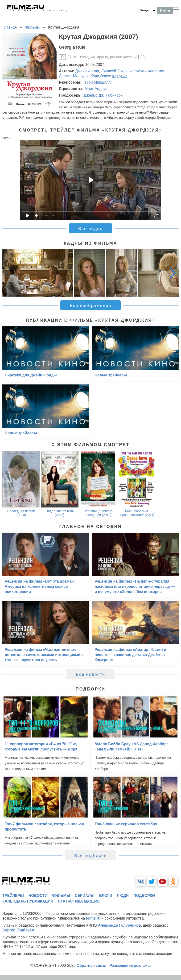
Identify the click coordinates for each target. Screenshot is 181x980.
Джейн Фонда (87, 71)
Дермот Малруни (74, 76)
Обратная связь (92, 965)
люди (123, 896)
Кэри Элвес (101, 76)
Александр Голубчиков (119, 925)
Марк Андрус (96, 89)
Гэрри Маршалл (97, 82)
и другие (119, 76)
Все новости (91, 674)
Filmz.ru (93, 918)
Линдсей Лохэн (114, 71)
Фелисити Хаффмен (147, 71)
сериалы (84, 896)
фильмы (61, 896)
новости (38, 896)
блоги (105, 896)
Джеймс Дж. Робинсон (103, 95)
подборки (144, 896)
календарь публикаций (28, 901)
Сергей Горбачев (18, 930)
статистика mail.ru (79, 901)
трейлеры (13, 896)
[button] (173, 273)
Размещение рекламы (130, 965)
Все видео (90, 229)
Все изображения (90, 306)
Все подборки (90, 856)
